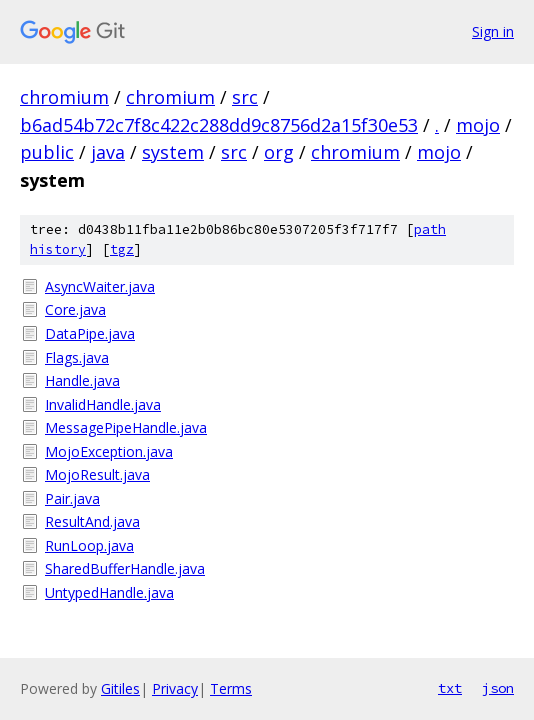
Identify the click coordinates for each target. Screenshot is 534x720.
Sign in (493, 31)
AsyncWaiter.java (100, 286)
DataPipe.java (90, 333)
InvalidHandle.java (103, 404)
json (498, 688)
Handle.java (82, 380)
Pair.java (72, 498)
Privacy (175, 688)
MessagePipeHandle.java (126, 427)
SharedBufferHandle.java (125, 568)
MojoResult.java (97, 474)
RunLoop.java (89, 545)
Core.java (75, 309)
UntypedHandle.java (109, 592)
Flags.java (77, 357)
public (47, 152)
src (245, 97)
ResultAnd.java (92, 521)
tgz (122, 249)
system (173, 152)
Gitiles (120, 688)
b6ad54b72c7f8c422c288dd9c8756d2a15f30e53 (219, 125)
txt (450, 688)
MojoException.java (109, 451)
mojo (478, 125)
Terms (231, 688)
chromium (64, 97)
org (279, 152)
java (108, 152)
